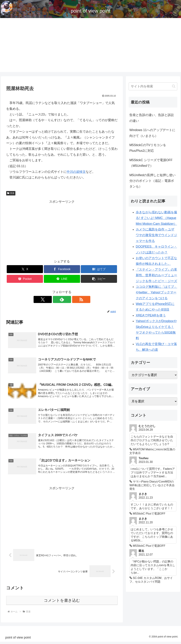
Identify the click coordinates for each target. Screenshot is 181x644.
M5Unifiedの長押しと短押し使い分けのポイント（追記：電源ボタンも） (152, 181)
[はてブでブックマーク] (99, 269)
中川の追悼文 (76, 172)
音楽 (11, 193)
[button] (99, 279)
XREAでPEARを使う (151, 315)
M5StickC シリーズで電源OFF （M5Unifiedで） (151, 163)
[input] (153, 86)
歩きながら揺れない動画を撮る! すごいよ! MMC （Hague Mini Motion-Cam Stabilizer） (156, 218)
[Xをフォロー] (54, 299)
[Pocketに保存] (25, 279)
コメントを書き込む (62, 603)
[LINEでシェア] (62, 279)
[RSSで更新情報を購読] (70, 299)
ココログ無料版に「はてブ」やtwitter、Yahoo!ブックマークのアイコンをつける (156, 292)
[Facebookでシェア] (62, 269)
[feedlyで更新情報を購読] (62, 299)
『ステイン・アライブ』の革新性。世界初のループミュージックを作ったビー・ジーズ (156, 275)
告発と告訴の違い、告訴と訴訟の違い (152, 118)
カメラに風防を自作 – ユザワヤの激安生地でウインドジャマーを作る (156, 235)
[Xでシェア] (25, 269)
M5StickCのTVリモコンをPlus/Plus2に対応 (148, 148)
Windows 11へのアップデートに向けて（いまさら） (152, 133)
